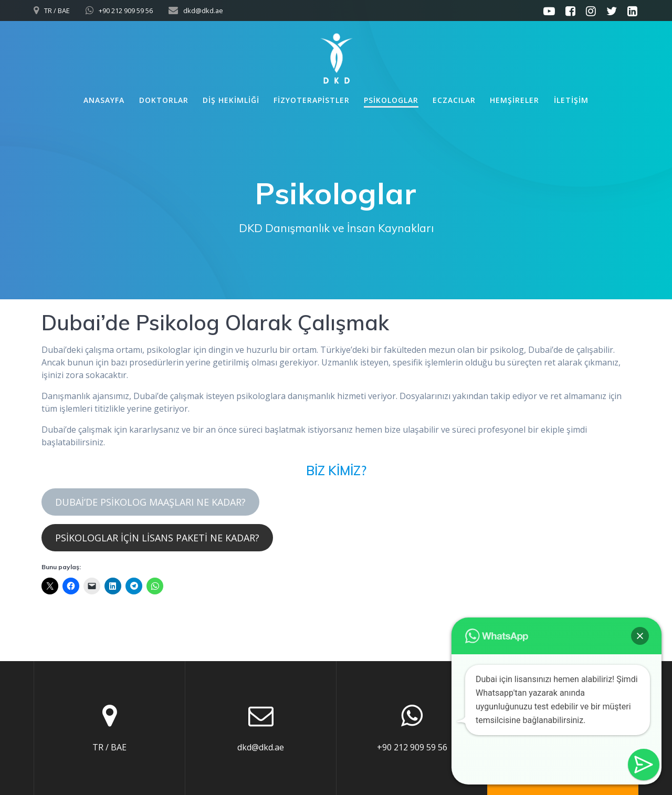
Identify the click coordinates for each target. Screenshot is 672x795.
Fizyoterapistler (312, 100)
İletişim (571, 100)
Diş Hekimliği (231, 100)
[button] (640, 636)
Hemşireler (514, 100)
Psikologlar (391, 100)
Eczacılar (454, 100)
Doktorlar (164, 100)
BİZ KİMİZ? (336, 470)
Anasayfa (104, 100)
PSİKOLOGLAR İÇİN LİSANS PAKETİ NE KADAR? (157, 538)
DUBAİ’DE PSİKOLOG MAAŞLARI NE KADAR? (150, 502)
